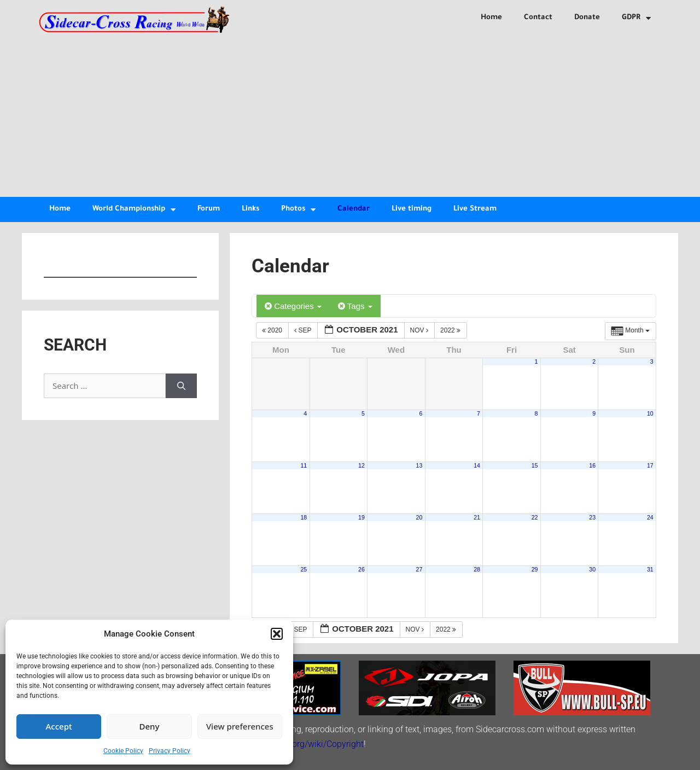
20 (419, 517)
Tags (355, 306)
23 (592, 517)
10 (650, 413)
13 (419, 465)
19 (361, 517)
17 (650, 465)
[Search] (181, 386)
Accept (59, 726)
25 (304, 569)
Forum (209, 209)
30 (592, 569)
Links (250, 209)
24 (650, 517)
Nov (420, 330)
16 (592, 465)
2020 (273, 330)
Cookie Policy (123, 751)
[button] (277, 634)
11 (304, 465)
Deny (150, 726)
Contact (538, 18)
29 (535, 569)
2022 (451, 330)
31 (650, 569)
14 (477, 465)
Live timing (412, 209)
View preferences (240, 726)
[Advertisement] (350, 115)
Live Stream (475, 209)
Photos (298, 210)
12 (361, 465)
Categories (293, 306)
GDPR (636, 18)
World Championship (134, 210)
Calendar (354, 209)
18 (304, 517)
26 (361, 569)
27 (419, 569)
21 (477, 517)
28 (477, 569)
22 (535, 517)
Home (491, 18)
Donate (587, 18)
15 (535, 465)
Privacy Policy (170, 751)
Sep (304, 330)
